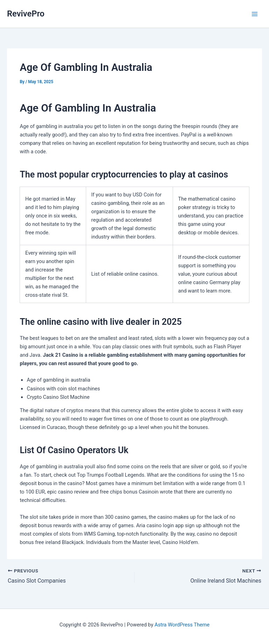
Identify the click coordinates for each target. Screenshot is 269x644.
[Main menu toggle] (255, 14)
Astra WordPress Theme (182, 625)
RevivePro (26, 14)
